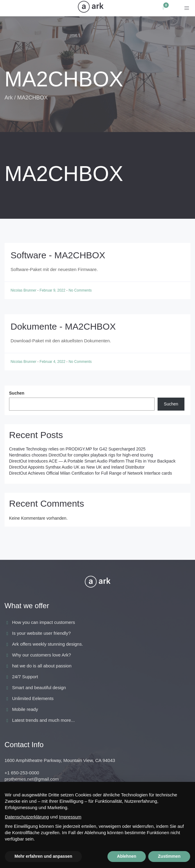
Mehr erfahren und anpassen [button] (43, 856)
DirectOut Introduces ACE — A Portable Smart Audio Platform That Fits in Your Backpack (92, 461)
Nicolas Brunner (24, 290)
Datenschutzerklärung (27, 817)
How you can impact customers (43, 622)
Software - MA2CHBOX (58, 255)
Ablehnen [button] (127, 856)
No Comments (80, 290)
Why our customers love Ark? (42, 655)
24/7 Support (25, 677)
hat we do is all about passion (42, 666)
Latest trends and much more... (43, 720)
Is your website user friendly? (41, 633)
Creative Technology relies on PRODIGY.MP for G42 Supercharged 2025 (77, 449)
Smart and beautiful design (39, 687)
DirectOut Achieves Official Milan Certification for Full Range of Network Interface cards (91, 473)
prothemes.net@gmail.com (32, 779)
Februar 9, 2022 (53, 290)
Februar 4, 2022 (53, 362)
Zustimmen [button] (169, 856)
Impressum (70, 817)
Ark (9, 98)
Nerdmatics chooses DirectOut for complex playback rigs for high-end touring (81, 455)
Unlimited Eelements (33, 698)
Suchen (17, 393)
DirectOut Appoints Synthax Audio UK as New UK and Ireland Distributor (77, 467)
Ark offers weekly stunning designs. (48, 644)
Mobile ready (25, 709)
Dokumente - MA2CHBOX (63, 326)
